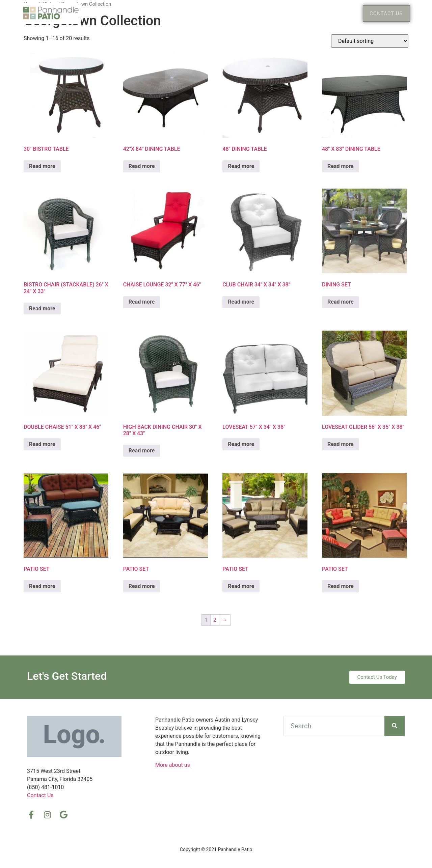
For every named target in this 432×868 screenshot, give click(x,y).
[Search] (395, 726)
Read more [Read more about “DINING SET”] (341, 302)
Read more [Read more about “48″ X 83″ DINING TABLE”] (341, 166)
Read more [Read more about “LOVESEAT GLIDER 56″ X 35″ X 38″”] (341, 444)
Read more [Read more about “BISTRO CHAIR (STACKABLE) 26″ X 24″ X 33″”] (42, 309)
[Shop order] (370, 41)
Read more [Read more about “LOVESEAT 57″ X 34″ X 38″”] (241, 444)
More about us (173, 765)
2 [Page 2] (215, 620)
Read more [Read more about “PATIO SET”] (42, 586)
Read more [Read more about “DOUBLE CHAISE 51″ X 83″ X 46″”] (42, 444)
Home (292, 13)
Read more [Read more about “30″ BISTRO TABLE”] (42, 166)
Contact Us (40, 795)
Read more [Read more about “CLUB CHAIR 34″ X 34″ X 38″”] (241, 302)
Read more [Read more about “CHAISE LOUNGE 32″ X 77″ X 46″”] (142, 302)
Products (332, 13)
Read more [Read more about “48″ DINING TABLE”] (241, 166)
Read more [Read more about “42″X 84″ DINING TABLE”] (142, 166)
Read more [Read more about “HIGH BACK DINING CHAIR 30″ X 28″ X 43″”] (142, 451)
